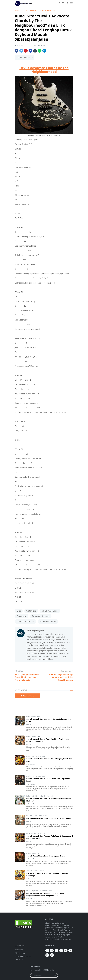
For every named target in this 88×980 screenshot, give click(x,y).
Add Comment (27, 696)
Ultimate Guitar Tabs (26, 621)
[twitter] (70, 951)
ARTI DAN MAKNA (32, 871)
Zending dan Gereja (47, 796)
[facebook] (59, 3)
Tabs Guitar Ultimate (41, 616)
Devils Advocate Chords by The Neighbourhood (44, 70)
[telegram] (47, 951)
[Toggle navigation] (71, 3)
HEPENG (41, 871)
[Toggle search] (67, 3)
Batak (28, 756)
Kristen (29, 853)
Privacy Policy (20, 953)
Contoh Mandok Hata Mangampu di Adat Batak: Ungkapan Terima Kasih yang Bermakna (46, 894)
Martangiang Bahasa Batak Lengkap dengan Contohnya (49, 818)
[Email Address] (42, 975)
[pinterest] (56, 951)
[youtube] (61, 951)
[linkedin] (52, 951)
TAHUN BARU (36, 853)
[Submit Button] (55, 975)
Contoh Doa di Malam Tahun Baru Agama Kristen (46, 856)
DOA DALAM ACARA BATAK (39, 816)
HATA (28, 717)
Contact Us (19, 959)
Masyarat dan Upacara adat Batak (41, 891)
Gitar (19, 611)
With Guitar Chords (48, 621)
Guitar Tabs (31, 611)
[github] (52, 955)
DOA (28, 816)
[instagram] (63, 3)
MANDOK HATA (35, 717)
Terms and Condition (23, 956)
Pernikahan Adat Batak (38, 833)
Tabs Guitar (22, 616)
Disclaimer (19, 950)
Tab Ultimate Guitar (50, 611)
